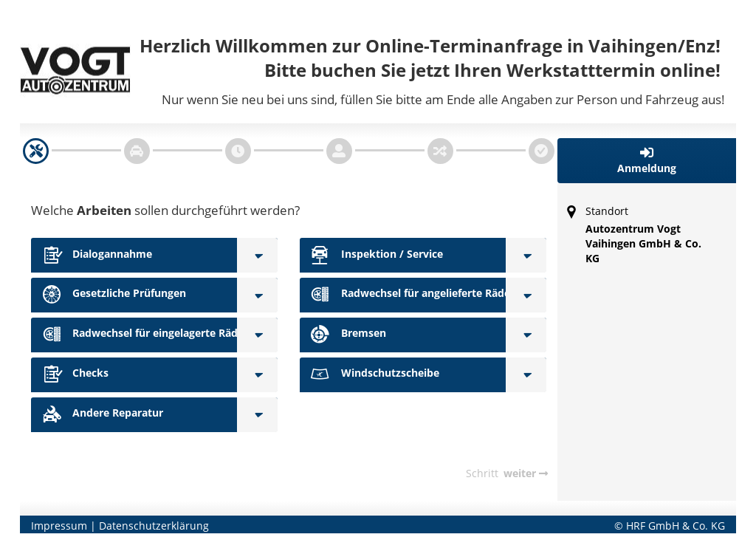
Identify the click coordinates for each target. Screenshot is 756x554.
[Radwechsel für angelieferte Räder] (526, 295)
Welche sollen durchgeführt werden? (165, 210)
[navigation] (36, 151)
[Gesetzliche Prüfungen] (257, 295)
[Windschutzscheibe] (526, 375)
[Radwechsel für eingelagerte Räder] (257, 335)
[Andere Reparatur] (257, 415)
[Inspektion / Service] (526, 255)
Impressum (59, 526)
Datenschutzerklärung (154, 526)
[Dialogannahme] (257, 255)
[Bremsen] (526, 335)
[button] (647, 161)
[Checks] (257, 375)
